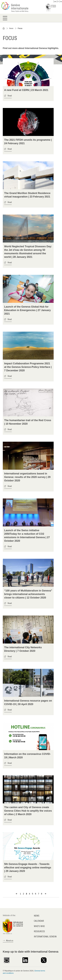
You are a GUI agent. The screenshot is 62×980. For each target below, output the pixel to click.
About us (10, 941)
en (55, 1)
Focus (20, 28)
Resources (39, 931)
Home (4, 28)
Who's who (39, 926)
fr (58, 1)
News (11, 28)
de (61, 1)
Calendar (39, 921)
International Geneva (45, 937)
